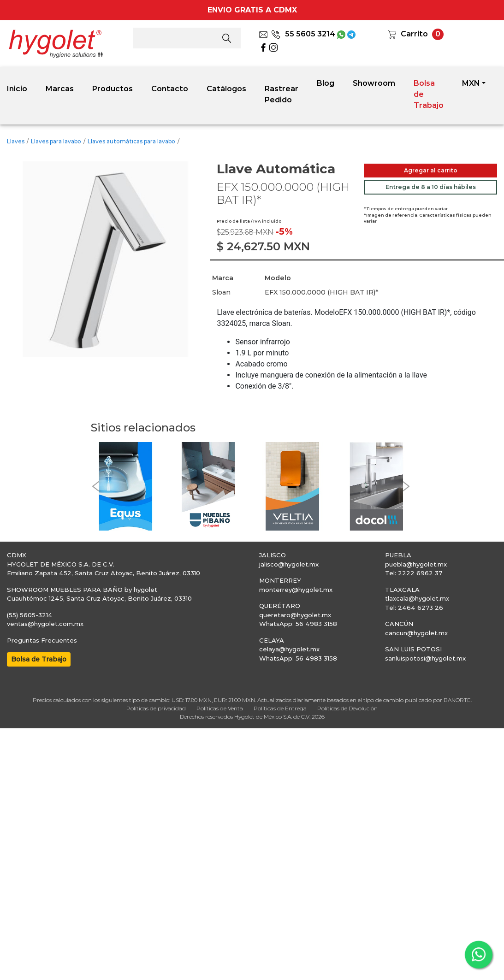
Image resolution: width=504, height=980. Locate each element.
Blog (326, 83)
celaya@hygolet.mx (289, 649)
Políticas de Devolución (347, 708)
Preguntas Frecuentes (42, 640)
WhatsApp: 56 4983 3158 (298, 624)
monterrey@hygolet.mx (296, 590)
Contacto (170, 89)
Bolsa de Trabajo (429, 94)
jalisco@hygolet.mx (289, 564)
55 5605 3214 (303, 34)
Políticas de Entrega (280, 708)
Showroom (374, 83)
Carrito (414, 34)
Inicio (17, 89)
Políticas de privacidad (156, 708)
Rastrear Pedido (282, 94)
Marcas (60, 89)
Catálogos (226, 89)
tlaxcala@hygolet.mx (417, 598)
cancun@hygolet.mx (416, 633)
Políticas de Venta (220, 708)
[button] (95, 487)
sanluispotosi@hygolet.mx (425, 658)
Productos (113, 89)
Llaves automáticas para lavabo (131, 141)
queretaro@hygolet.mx (295, 615)
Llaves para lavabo (56, 141)
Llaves (16, 141)
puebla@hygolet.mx (416, 564)
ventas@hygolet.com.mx (45, 624)
